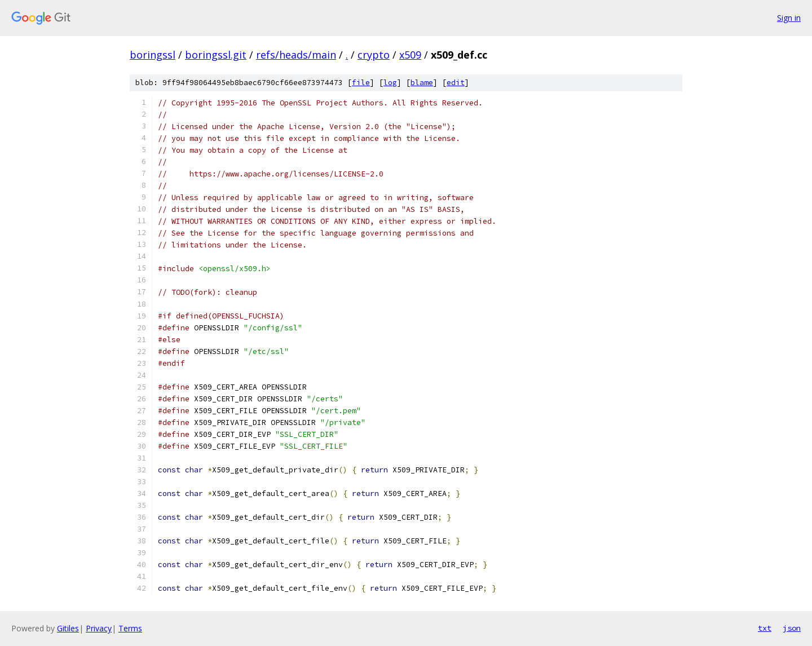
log (390, 83)
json (792, 628)
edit (456, 83)
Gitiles (68, 628)
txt (765, 628)
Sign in (789, 18)
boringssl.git (216, 55)
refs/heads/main (296, 55)
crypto (374, 55)
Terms (130, 628)
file (361, 83)
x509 (410, 55)
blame (422, 83)
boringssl (153, 55)
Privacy (99, 628)
